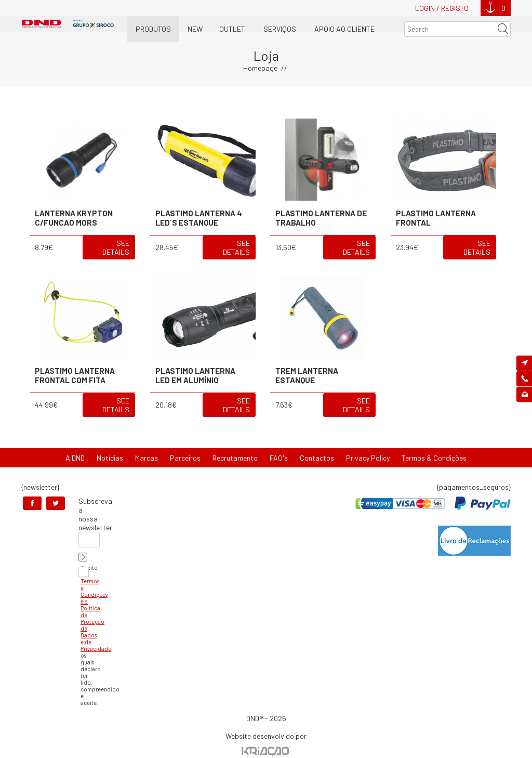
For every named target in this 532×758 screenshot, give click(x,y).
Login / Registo (442, 8)
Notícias (110, 458)
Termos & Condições (434, 458)
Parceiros (185, 458)
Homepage (260, 68)
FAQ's (279, 458)
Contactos (317, 458)
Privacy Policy (368, 458)
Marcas (147, 458)
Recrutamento (235, 458)
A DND (75, 458)
